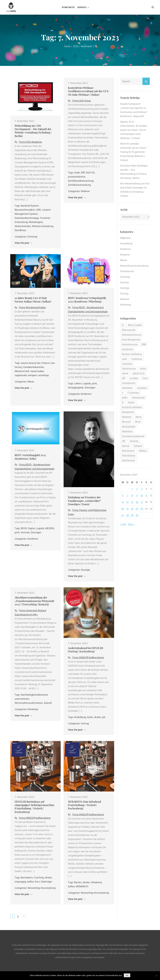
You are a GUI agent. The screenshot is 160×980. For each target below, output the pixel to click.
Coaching (39, 877)
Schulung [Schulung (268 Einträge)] (134, 441)
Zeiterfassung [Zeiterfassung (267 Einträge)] (128, 460)
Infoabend (96, 882)
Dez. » (131, 524)
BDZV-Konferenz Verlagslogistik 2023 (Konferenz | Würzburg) (87, 300)
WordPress (20, 230)
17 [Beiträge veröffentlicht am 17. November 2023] (142, 502)
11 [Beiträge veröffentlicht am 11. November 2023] (146, 495)
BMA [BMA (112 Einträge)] (144, 344)
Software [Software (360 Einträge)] (138, 446)
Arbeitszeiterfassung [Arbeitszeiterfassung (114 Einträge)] (132, 334)
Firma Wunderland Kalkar (33, 307)
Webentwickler (23, 226)
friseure (46, 363)
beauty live (35, 363)
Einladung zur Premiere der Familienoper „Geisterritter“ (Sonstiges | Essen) (85, 501)
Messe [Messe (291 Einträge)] (139, 417)
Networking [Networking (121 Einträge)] (127, 431)
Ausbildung (80, 717)
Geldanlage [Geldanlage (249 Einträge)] (127, 388)
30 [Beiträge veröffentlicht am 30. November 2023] (137, 515)
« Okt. (123, 524)
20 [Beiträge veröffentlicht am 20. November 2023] (123, 509)
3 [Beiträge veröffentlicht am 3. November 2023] (142, 489)
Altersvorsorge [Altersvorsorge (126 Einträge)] (129, 330)
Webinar (85, 191)
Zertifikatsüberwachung (81, 181)
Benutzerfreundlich (25, 210)
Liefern (78, 383)
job (104, 717)
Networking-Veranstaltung (41, 888)
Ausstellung (126, 243)
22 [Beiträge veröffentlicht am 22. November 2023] (132, 509)
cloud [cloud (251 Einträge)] (124, 359)
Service (83, 7)
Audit (77, 173)
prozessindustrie (77, 177)
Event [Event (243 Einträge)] (145, 378)
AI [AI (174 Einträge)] (123, 325)
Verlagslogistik (76, 388)
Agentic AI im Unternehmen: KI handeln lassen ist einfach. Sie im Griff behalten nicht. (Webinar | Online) (134, 130)
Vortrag (85, 723)
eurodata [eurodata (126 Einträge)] (134, 378)
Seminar (125, 282)
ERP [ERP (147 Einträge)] (124, 378)
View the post (23, 243)
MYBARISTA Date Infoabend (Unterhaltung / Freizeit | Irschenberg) (84, 805)
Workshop (33, 709)
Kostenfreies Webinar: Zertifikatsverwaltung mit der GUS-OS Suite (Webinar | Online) (89, 91)
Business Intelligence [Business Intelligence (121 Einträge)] (132, 354)
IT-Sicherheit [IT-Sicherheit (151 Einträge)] (133, 392)
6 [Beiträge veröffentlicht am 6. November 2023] (123, 495)
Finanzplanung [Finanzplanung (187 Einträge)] (129, 383)
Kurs (37, 882)
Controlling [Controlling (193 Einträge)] (127, 363)
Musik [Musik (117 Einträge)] (138, 421)
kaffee (30, 882)
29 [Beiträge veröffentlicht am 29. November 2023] (132, 515)
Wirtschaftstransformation (29, 703)
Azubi (90, 717)
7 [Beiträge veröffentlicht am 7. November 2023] (127, 495)
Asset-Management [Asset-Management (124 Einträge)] (131, 339)
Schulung (32, 237)
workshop (44, 375)
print (94, 383)
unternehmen (22, 699)
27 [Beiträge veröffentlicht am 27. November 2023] (123, 515)
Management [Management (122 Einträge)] (128, 412)
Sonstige (85, 570)
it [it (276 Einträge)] (122, 392)
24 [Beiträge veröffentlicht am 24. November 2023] (142, 509)
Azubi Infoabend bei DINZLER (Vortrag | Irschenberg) (86, 650)
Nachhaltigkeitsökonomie (34, 695)
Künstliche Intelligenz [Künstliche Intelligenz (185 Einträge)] (132, 407)
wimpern (33, 375)
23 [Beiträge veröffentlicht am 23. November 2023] (137, 509)
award (24, 363)
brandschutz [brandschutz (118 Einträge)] (127, 349)
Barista (78, 882)
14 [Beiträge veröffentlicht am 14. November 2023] (127, 502)
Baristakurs (27, 877)
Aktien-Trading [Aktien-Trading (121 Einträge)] (135, 325)
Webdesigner (36, 222)
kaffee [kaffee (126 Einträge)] (125, 397)
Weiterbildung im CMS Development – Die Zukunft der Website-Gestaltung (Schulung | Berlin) (33, 131)
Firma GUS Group (82, 101)
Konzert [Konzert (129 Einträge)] (131, 402)
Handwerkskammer (33, 367)
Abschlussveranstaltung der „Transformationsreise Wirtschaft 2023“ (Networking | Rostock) (34, 601)
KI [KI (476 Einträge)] (123, 402)
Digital (31, 528)
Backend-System (30, 206)
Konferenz (86, 394)
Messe (31, 382)
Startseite (68, 7)
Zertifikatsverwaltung (79, 185)
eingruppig (20, 882)
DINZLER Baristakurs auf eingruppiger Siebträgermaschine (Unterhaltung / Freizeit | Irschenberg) (35, 807)
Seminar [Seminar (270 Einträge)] (126, 446)
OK (127, 975)
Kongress (125, 255)
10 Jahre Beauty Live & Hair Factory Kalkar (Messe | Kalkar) (33, 300)
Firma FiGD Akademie (30, 142)
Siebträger (46, 882)
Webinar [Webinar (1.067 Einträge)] (143, 450)
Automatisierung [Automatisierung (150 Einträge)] (130, 344)
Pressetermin (127, 271)
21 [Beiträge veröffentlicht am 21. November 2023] (127, 509)
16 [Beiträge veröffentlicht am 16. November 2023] (137, 502)
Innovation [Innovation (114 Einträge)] (142, 388)
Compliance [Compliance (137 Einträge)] (137, 359)
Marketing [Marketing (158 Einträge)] (127, 417)
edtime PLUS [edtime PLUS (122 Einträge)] (139, 373)
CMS (38, 210)
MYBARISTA (82, 886)
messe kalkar (37, 371)
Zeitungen (90, 388)
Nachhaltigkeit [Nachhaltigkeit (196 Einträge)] (129, 426)
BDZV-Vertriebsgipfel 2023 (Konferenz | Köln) (30, 457)
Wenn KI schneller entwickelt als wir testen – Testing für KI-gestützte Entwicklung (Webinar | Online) (134, 152)
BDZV (24, 528)
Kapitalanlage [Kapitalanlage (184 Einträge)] (138, 397)
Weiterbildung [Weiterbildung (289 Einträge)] (128, 455)
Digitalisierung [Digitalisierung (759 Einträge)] (129, 368)
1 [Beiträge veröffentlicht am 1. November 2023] (132, 489)
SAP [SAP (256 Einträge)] (124, 441)
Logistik (87, 383)
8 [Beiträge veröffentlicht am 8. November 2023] (132, 495)
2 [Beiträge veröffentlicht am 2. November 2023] (137, 489)
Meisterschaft (22, 371)
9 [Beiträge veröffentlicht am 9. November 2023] (137, 495)
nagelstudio (21, 375)
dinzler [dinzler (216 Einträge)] (143, 368)
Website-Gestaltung (43, 226)
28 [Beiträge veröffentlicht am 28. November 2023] (127, 515)
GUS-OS (90, 173)
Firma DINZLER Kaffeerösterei (88, 657)
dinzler (98, 717)
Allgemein (125, 238)
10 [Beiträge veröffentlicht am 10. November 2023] (142, 495)
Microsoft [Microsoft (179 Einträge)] (126, 421)
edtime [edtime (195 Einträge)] (125, 373)
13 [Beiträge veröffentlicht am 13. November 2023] (123, 502)
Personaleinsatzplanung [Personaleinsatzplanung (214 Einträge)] (133, 436)
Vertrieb (25, 532)
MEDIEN (50, 528)
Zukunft (48, 703)
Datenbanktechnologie (27, 218)
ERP (83, 173)
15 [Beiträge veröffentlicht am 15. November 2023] (132, 502)
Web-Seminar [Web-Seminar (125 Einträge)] (128, 450)
